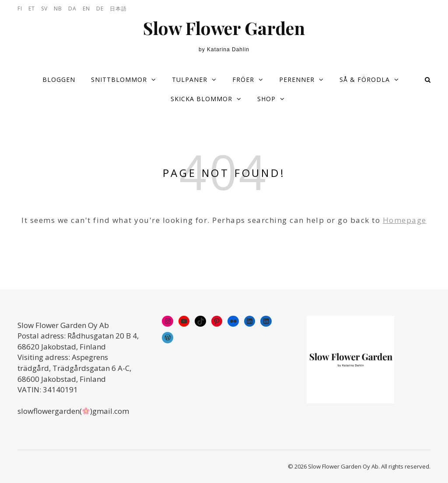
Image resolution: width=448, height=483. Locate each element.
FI (20, 9)
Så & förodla (365, 79)
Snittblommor (119, 79)
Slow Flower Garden (224, 28)
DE (100, 9)
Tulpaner (190, 79)
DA (72, 9)
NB (58, 9)
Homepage (405, 220)
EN (86, 9)
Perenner (297, 79)
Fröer (243, 79)
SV (44, 9)
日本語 (118, 9)
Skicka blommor (201, 99)
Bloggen (59, 79)
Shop (266, 99)
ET (32, 9)
